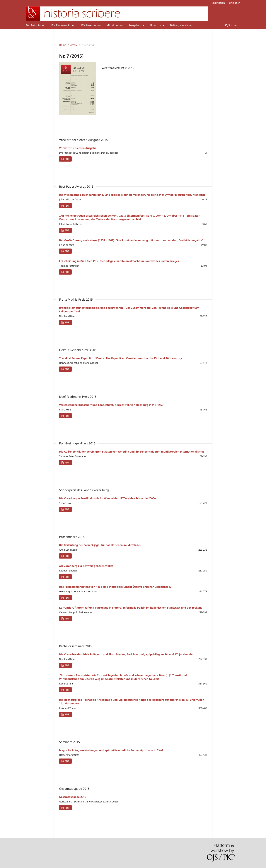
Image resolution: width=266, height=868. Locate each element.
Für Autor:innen (36, 25)
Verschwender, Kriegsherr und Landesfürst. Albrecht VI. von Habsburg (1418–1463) (112, 405)
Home (63, 45)
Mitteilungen (115, 25)
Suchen (231, 25)
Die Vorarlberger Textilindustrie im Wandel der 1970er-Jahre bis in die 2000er (108, 498)
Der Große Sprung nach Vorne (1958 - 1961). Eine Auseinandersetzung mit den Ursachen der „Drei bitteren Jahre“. (132, 240)
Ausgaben (135, 25)
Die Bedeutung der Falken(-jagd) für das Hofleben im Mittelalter (100, 545)
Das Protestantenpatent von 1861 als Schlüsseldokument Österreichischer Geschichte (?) (116, 587)
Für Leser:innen (91, 25)
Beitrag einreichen (182, 25)
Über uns (156, 25)
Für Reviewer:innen (63, 25)
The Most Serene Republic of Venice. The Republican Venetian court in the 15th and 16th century (121, 358)
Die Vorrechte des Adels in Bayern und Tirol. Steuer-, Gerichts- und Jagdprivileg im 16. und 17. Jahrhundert (127, 654)
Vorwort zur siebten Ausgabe (78, 148)
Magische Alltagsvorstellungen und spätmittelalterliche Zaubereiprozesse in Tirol (111, 750)
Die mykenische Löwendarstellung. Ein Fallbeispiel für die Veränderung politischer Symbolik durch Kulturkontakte (132, 195)
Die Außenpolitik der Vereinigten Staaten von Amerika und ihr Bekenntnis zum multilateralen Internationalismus (132, 452)
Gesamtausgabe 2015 (73, 797)
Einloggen (235, 3)
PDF (67, 159)
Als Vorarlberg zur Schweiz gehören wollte (86, 566)
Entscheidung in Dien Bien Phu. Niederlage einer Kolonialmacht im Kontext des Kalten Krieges (119, 261)
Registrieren (218, 3)
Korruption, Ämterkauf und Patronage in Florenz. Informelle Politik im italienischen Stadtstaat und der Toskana (131, 608)
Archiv (74, 45)
